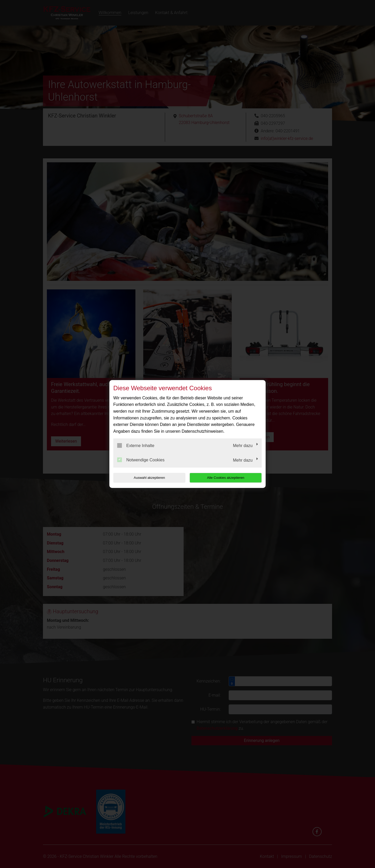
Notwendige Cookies (141, 460)
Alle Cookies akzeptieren (228, 478)
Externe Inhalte (136, 445)
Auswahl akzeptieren (147, 478)
